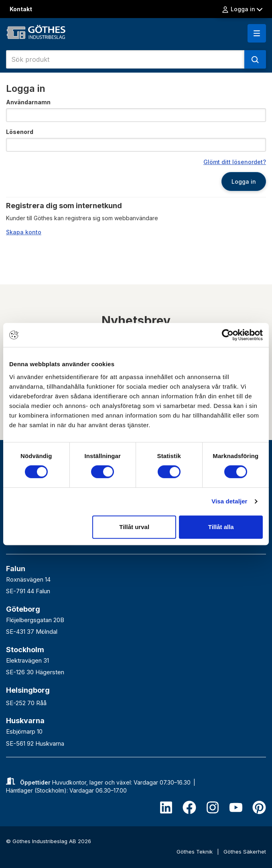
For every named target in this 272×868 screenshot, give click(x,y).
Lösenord (20, 132)
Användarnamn (28, 102)
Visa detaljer (229, 501)
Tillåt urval (134, 527)
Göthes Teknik (195, 852)
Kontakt (21, 9)
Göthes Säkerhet (245, 852)
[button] (257, 33)
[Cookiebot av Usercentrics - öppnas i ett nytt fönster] (228, 335)
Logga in (242, 9)
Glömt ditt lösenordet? (235, 162)
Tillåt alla (221, 527)
